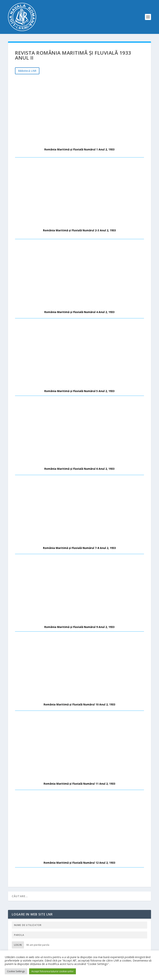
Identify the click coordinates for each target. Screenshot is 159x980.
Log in (18, 945)
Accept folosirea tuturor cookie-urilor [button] (52, 971)
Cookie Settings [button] (16, 971)
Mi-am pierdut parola (38, 945)
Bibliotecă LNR (27, 71)
